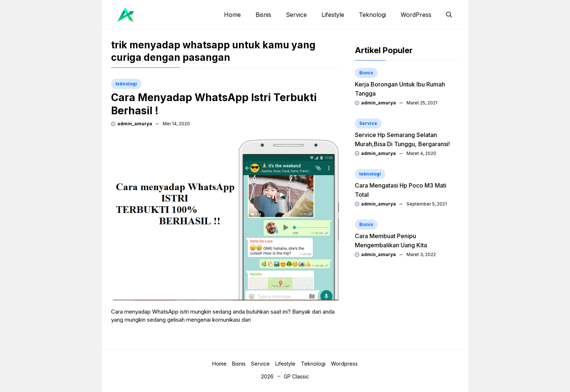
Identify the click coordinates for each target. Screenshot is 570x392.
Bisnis (263, 15)
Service (296, 15)
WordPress (416, 15)
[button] (449, 15)
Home (232, 15)
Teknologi (372, 15)
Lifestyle (333, 15)
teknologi (126, 84)
